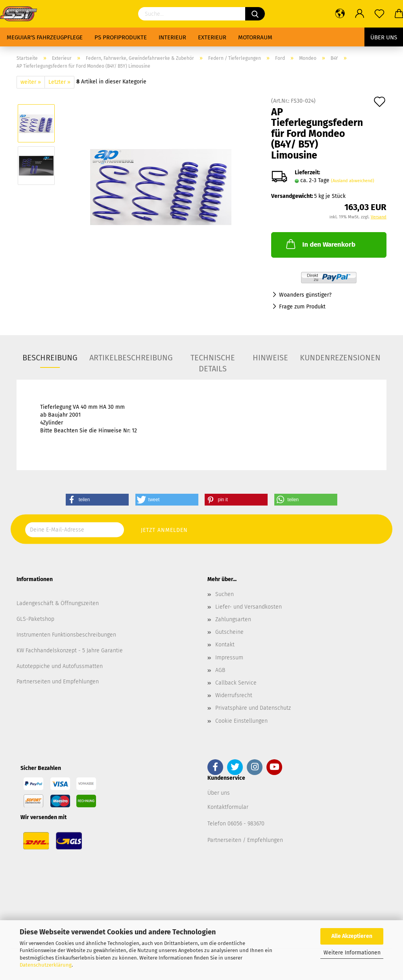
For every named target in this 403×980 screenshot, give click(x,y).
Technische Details (213, 360)
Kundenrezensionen (340, 358)
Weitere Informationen (352, 953)
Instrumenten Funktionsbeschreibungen (66, 635)
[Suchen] (255, 14)
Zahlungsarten (233, 619)
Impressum (229, 658)
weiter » (31, 82)
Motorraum (255, 37)
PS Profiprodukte (121, 37)
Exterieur (212, 37)
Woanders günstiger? (305, 295)
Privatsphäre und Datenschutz (253, 708)
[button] (97, 500)
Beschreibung (50, 358)
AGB (220, 670)
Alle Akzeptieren (352, 936)
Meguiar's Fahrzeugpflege (45, 37)
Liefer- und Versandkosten (249, 607)
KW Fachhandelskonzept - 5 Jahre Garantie (70, 651)
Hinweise (270, 358)
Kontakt (225, 645)
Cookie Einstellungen (241, 721)
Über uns (384, 37)
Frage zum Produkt (302, 307)
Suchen (225, 594)
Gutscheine (229, 632)
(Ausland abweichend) (353, 181)
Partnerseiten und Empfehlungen (58, 682)
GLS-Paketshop (35, 619)
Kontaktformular (228, 807)
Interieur (172, 37)
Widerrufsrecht (234, 695)
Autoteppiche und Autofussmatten (60, 666)
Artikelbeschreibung (131, 358)
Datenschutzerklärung (46, 965)
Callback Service (236, 683)
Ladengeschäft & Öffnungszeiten (58, 603)
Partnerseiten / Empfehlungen (245, 840)
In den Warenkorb (320, 244)
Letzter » (59, 82)
